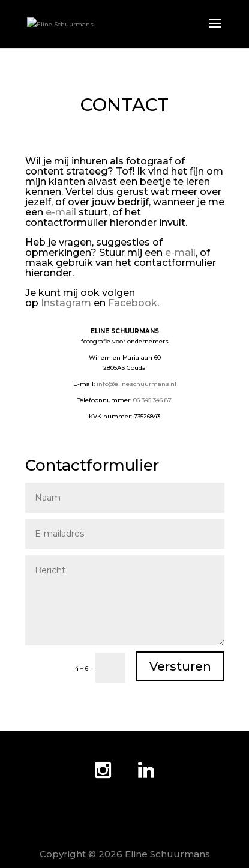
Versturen (180, 666)
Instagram (66, 303)
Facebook (133, 303)
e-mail (61, 212)
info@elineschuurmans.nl (136, 384)
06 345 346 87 (152, 400)
